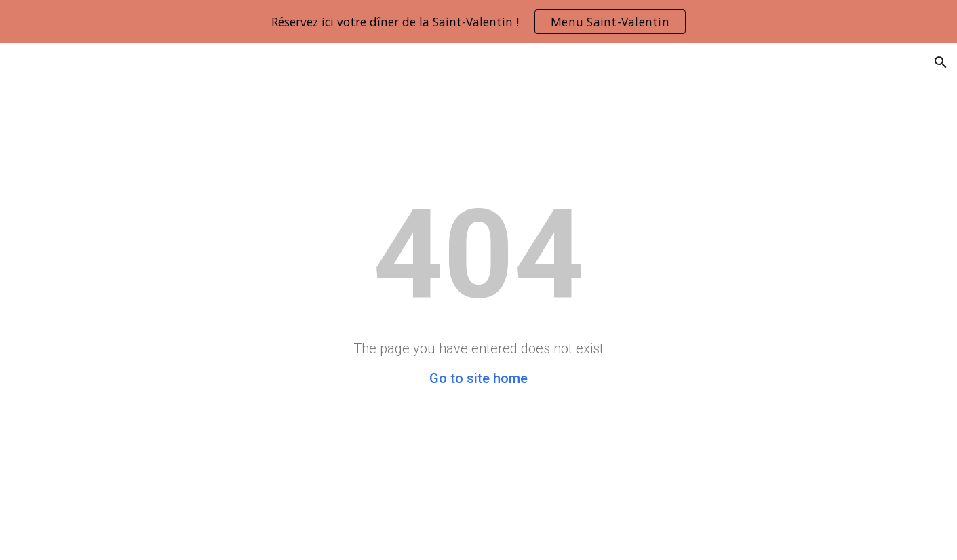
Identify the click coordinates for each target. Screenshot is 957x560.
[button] (941, 62)
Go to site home (478, 378)
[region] (478, 22)
